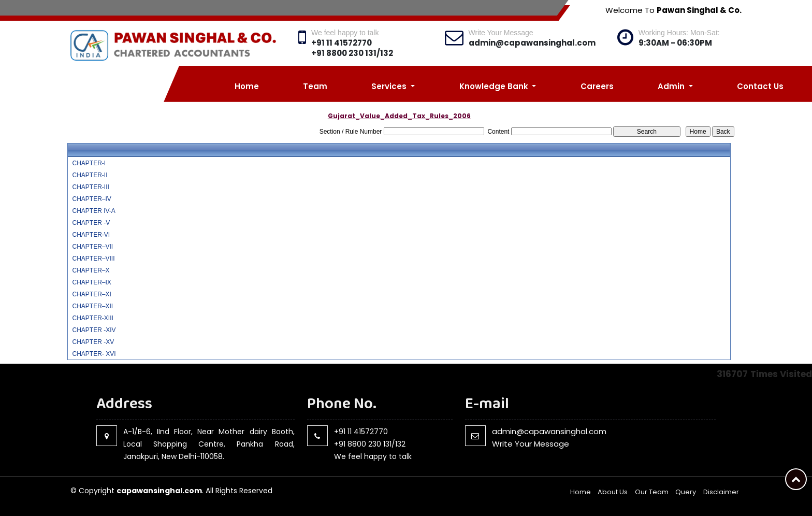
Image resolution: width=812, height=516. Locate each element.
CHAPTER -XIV (94, 330)
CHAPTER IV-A (93, 211)
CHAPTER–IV (91, 199)
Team (315, 86)
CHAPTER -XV (93, 342)
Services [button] (390, 86)
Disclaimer (721, 492)
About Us (613, 492)
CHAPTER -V (91, 223)
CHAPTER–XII (92, 306)
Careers (597, 86)
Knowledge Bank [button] (495, 86)
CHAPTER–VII (92, 247)
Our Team (652, 492)
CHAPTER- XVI (94, 354)
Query (686, 492)
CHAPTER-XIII (92, 318)
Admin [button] (672, 86)
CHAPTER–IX (91, 282)
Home (247, 86)
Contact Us (760, 86)
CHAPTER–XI (91, 294)
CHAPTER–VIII (93, 259)
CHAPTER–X (91, 270)
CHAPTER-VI (91, 235)
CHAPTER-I (89, 163)
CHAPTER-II (90, 175)
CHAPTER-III (90, 187)
